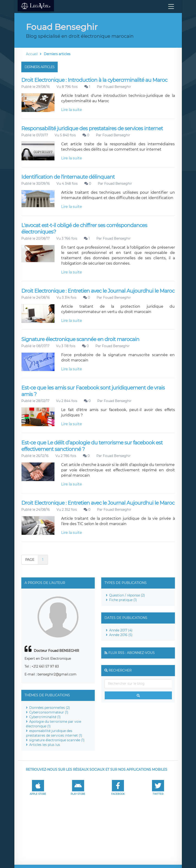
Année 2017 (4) (121, 630)
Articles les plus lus (45, 745)
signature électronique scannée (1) (57, 740)
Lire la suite (72, 110)
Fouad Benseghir (117, 87)
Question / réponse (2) (127, 595)
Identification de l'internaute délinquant (68, 177)
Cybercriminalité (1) (45, 717)
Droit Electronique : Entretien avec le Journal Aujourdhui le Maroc (98, 291)
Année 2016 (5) (121, 635)
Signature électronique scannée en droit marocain (80, 339)
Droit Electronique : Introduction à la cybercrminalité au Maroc (94, 80)
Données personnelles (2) (50, 708)
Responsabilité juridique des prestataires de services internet (92, 128)
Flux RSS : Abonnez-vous (132, 653)
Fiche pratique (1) (123, 600)
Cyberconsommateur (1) (49, 712)
